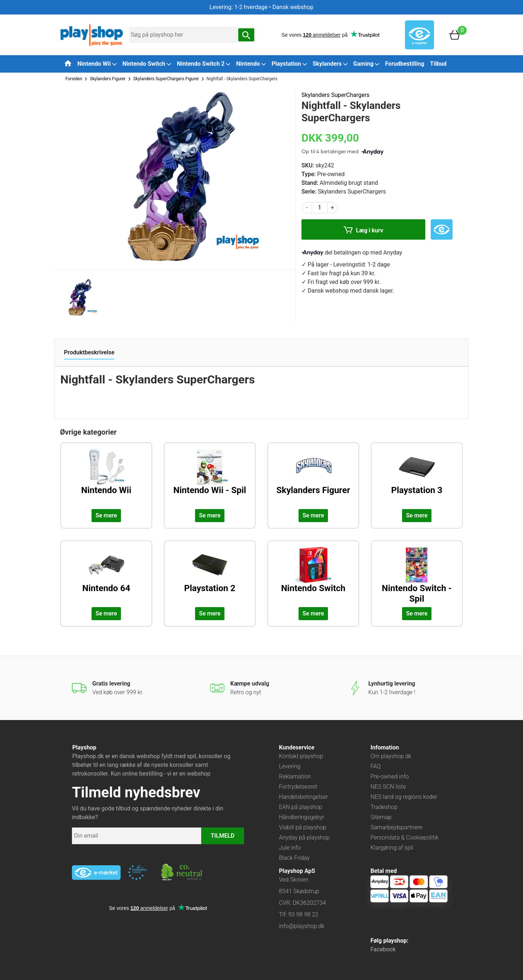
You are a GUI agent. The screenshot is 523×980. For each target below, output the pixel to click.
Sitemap (381, 817)
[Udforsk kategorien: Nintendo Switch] (313, 576)
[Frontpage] (92, 34)
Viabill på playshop (303, 827)
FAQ (376, 766)
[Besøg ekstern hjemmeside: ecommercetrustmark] (137, 873)
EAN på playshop (301, 807)
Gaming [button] (366, 64)
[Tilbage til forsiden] (68, 63)
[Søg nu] (246, 35)
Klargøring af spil (392, 848)
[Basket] (455, 34)
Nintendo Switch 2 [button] (204, 64)
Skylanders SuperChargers (335, 95)
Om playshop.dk (391, 756)
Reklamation (295, 776)
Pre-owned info (390, 776)
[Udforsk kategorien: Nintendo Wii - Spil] (210, 477)
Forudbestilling (405, 64)
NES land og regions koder (404, 797)
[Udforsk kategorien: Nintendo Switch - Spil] (417, 576)
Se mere (106, 515)
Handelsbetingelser (303, 797)
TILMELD (222, 836)
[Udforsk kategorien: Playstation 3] (417, 477)
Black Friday (294, 858)
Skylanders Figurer (108, 79)
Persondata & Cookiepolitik (405, 837)
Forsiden (74, 79)
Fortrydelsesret (298, 787)
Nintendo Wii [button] (97, 64)
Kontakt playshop (301, 756)
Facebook (383, 949)
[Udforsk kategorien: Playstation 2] (210, 576)
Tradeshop (384, 807)
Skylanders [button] (330, 64)
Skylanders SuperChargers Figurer (166, 79)
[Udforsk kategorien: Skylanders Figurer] (313, 477)
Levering (290, 766)
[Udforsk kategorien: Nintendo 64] (106, 576)
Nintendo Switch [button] (147, 64)
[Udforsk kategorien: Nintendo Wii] (106, 477)
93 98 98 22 (303, 914)
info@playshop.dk (302, 926)
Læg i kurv (363, 231)
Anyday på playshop (304, 837)
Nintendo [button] (251, 64)
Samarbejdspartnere (396, 827)
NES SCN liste (388, 787)
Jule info (290, 848)
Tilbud (438, 64)
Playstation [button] (289, 64)
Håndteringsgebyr (302, 817)
